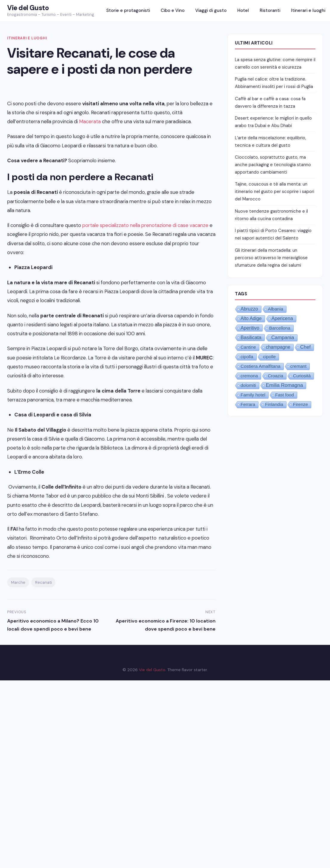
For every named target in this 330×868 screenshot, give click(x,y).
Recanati (44, 582)
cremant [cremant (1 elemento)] (298, 366)
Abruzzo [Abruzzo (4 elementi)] (249, 309)
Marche (18, 582)
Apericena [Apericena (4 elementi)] (282, 318)
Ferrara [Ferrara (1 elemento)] (248, 404)
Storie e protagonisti (128, 10)
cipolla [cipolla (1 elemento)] (247, 357)
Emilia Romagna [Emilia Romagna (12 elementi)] (285, 385)
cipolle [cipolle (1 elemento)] (270, 357)
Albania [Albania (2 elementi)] (276, 309)
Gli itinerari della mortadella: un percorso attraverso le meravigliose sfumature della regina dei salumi (271, 258)
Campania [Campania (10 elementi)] (283, 338)
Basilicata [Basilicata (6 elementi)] (251, 337)
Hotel (243, 10)
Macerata (90, 121)
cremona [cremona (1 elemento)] (249, 376)
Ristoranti (270, 10)
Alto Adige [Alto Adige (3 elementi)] (251, 318)
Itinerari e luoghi (308, 10)
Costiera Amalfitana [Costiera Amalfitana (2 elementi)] (261, 366)
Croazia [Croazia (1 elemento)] (275, 376)
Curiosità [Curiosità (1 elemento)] (302, 376)
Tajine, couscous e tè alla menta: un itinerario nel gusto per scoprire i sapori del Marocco (275, 191)
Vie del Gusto (28, 8)
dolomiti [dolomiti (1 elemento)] (248, 385)
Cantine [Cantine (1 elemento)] (248, 347)
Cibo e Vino (173, 10)
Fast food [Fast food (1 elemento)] (285, 395)
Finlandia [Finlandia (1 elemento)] (274, 404)
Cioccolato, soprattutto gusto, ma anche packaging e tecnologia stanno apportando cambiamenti (273, 165)
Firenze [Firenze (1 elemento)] (300, 404)
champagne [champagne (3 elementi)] (278, 347)
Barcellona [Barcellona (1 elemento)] (280, 328)
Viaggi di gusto (211, 10)
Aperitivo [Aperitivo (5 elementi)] (250, 328)
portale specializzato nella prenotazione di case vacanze (145, 225)
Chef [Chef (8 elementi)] (305, 347)
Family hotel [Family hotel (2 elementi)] (253, 395)
